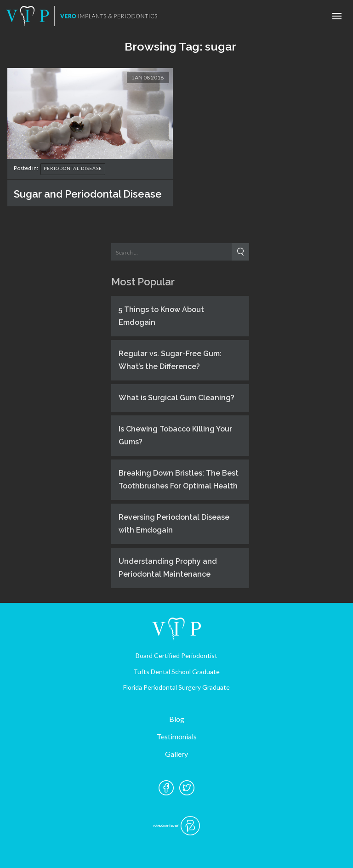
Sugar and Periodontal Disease (88, 194)
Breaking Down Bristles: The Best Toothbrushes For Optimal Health (179, 479)
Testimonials (177, 736)
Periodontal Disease (73, 168)
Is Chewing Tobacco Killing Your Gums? (175, 435)
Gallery (176, 754)
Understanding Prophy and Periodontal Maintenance (168, 568)
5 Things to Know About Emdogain (161, 316)
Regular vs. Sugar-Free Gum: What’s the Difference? (170, 360)
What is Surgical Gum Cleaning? (176, 398)
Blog (177, 719)
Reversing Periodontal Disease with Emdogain (174, 524)
